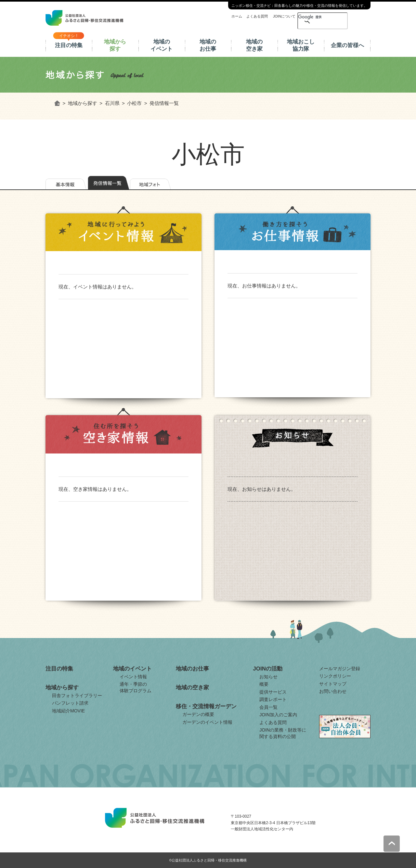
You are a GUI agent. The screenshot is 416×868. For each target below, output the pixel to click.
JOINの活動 (268, 669)
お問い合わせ (333, 691)
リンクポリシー (335, 676)
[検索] (312, 17)
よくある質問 (257, 16)
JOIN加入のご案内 (278, 715)
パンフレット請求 (70, 703)
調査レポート (273, 699)
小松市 (134, 103)
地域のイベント (162, 45)
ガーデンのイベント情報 (207, 722)
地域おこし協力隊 (301, 45)
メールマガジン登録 (340, 669)
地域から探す (115, 45)
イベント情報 (133, 677)
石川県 (112, 103)
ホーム (237, 16)
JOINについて (284, 16)
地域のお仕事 (208, 45)
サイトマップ (333, 684)
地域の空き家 (254, 45)
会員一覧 (268, 707)
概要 (264, 684)
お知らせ (268, 677)
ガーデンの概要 (198, 714)
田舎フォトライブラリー (77, 696)
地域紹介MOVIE (68, 711)
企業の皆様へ (347, 45)
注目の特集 (69, 45)
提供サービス (273, 692)
